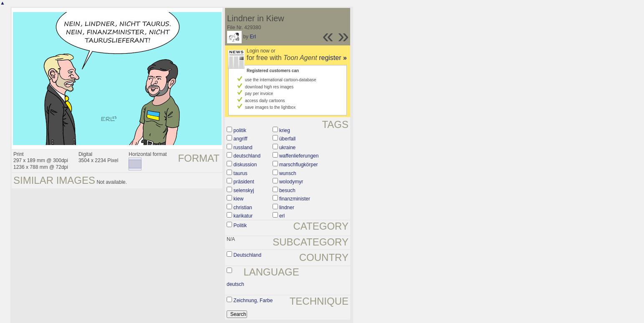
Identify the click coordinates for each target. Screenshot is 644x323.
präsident (244, 182)
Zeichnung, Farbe (253, 300)
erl (282, 216)
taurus (240, 173)
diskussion (245, 165)
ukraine (287, 148)
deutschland (247, 156)
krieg (285, 130)
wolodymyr (291, 182)
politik (240, 130)
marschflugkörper (299, 165)
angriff (240, 139)
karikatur (243, 216)
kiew (238, 199)
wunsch (288, 173)
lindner (287, 208)
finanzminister (295, 199)
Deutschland (247, 255)
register (333, 58)
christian (243, 208)
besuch (287, 190)
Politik (240, 225)
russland (243, 148)
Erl (253, 37)
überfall (287, 139)
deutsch (235, 284)
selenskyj (244, 190)
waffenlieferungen (299, 156)
